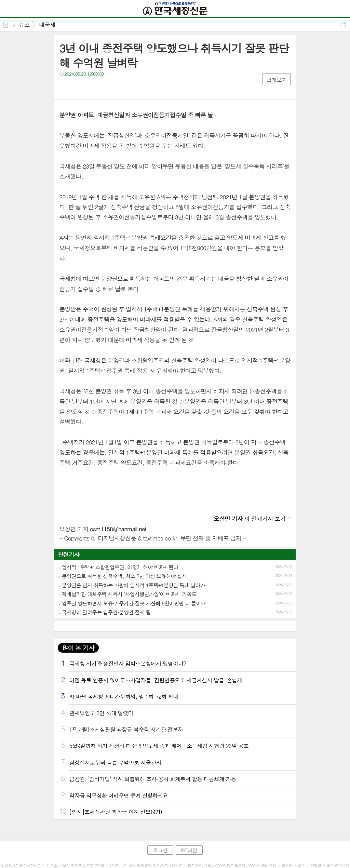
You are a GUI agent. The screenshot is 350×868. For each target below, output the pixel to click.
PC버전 (189, 850)
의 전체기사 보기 (250, 519)
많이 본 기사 (78, 648)
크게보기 (277, 80)
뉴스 (24, 25)
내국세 (47, 25)
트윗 (79, 88)
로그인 (160, 850)
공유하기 (343, 25)
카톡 (93, 88)
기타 (106, 88)
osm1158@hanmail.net (118, 529)
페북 (65, 88)
